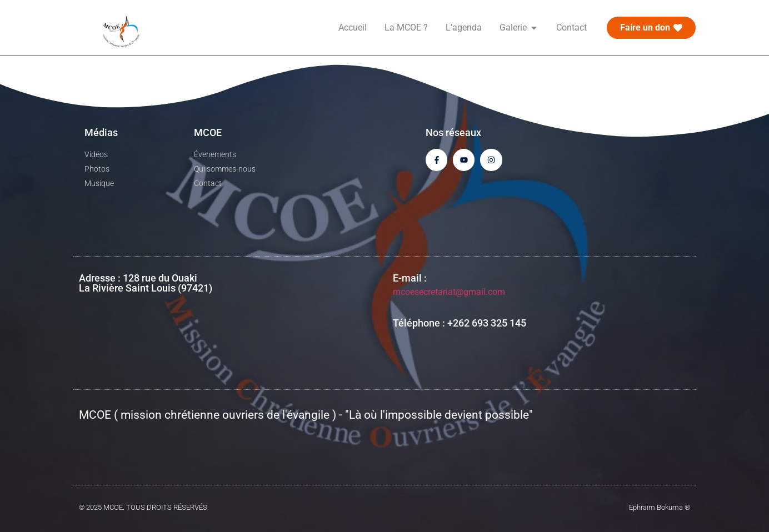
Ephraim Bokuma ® (660, 507)
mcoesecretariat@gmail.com (449, 292)
